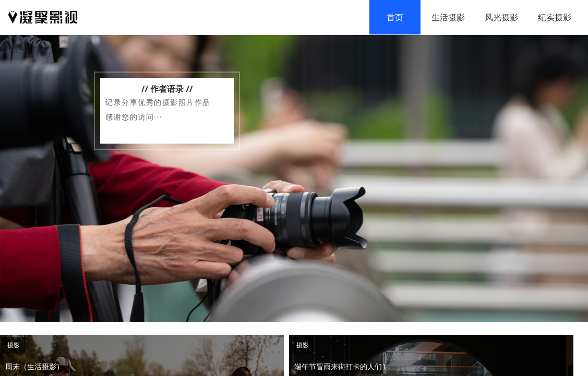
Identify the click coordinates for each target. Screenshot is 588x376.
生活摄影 (448, 17)
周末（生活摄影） (34, 366)
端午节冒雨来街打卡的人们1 (340, 366)
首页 (395, 17)
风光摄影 (501, 17)
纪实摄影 (555, 17)
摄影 (14, 345)
